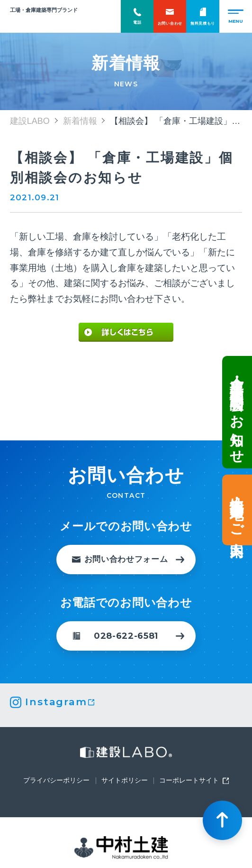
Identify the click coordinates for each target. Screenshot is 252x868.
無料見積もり (203, 16)
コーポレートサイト (189, 781)
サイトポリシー (125, 781)
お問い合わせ (170, 16)
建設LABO (45, 21)
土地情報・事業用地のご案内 (236, 513)
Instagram (56, 702)
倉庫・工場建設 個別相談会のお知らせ (236, 409)
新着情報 (80, 121)
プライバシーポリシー (56, 781)
